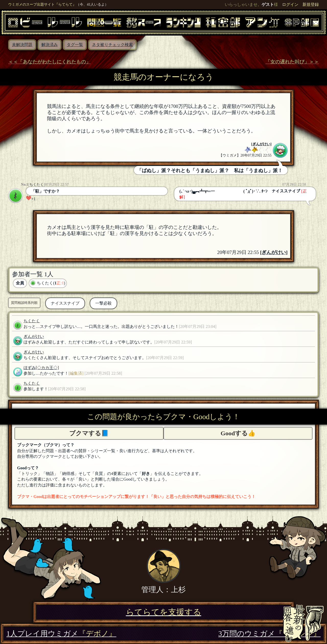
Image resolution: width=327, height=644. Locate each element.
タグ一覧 (75, 45)
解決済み (50, 45)
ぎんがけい (261, 144)
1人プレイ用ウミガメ (61, 634)
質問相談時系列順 (24, 303)
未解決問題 (22, 45)
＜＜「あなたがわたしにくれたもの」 (49, 62)
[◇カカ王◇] (47, 368)
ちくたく (37, 184)
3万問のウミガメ (270, 634)
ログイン (290, 4)
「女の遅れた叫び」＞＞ (292, 62)
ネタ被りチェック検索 (112, 45)
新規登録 (311, 4)
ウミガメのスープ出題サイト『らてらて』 (42, 4)
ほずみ (30, 368)
